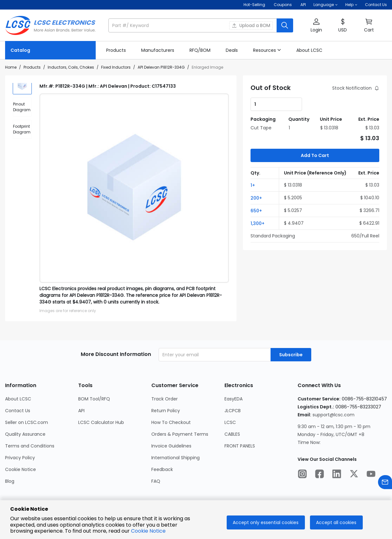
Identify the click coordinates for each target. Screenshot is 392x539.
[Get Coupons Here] (283, 5)
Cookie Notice (148, 531)
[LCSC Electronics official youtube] (371, 475)
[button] (326, 5)
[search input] (193, 25)
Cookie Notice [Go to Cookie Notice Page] (21, 469)
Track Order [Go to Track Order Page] (165, 399)
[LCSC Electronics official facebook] (320, 475)
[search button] (285, 25)
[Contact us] (385, 483)
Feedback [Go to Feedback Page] (162, 469)
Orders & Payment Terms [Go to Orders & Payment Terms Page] (180, 434)
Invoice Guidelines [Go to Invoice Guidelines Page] (171, 446)
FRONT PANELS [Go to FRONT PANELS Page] (240, 446)
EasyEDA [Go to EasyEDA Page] (234, 399)
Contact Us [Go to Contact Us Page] (18, 411)
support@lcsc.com (334, 415)
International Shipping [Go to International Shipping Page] (175, 458)
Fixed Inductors (116, 67)
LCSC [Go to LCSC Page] (230, 422)
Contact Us (376, 5)
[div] (22, 115)
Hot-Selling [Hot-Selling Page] (255, 5)
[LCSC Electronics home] (50, 25)
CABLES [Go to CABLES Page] (232, 434)
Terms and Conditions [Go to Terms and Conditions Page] (30, 446)
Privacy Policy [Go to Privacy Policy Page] (20, 458)
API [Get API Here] (303, 5)
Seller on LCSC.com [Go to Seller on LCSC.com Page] (27, 422)
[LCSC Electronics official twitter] (354, 475)
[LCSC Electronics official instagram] (302, 475)
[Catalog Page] (50, 50)
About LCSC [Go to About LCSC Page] (18, 399)
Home (11, 67)
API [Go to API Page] (81, 411)
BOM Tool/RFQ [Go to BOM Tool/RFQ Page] (94, 399)
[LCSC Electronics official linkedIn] (337, 475)
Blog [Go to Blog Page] (10, 481)
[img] (22, 92)
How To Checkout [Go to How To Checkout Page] (171, 422)
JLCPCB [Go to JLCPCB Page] (233, 411)
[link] (116, 50)
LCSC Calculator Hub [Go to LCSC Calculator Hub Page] (101, 422)
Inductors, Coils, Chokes (71, 67)
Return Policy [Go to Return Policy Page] (166, 411)
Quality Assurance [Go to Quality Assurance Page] (25, 434)
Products (32, 67)
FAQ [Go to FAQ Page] (156, 481)
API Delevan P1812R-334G (161, 67)
